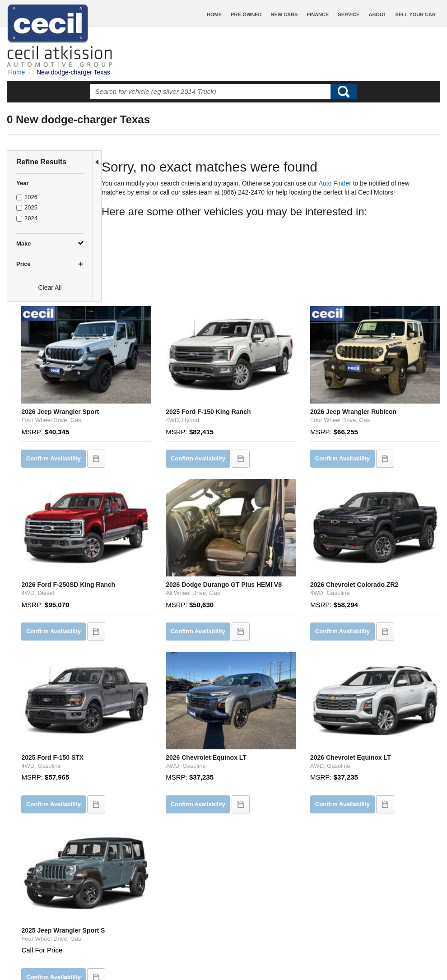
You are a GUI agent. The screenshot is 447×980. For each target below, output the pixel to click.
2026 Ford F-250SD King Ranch (160, 471)
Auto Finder (341, 183)
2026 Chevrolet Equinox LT (266, 632)
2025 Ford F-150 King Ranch (268, 320)
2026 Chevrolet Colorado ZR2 (383, 471)
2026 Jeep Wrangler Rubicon (382, 320)
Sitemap (279, 957)
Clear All (50, 288)
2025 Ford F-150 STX (144, 632)
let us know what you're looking (204, 880)
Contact (230, 957)
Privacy (253, 957)
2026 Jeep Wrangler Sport (152, 320)
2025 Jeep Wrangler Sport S (155, 784)
